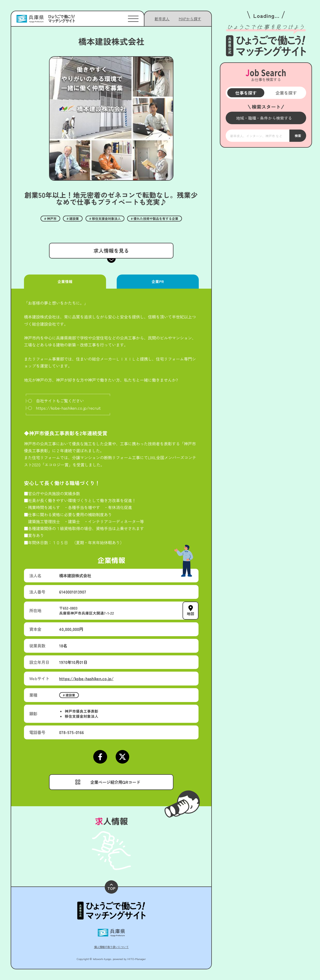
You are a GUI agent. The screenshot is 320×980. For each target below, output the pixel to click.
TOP (111, 887)
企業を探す (286, 93)
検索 (298, 136)
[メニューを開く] (266, 118)
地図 (191, 614)
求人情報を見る (111, 250)
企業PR (157, 281)
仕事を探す (246, 93)
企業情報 (65, 281)
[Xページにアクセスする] (122, 757)
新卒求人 (162, 19)
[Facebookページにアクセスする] (100, 757)
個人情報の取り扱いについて (111, 947)
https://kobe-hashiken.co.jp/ (86, 678)
